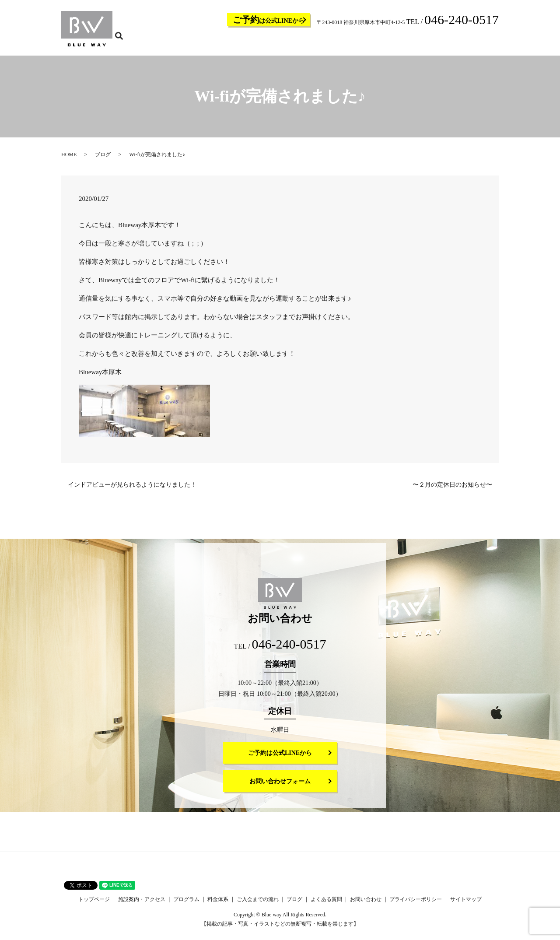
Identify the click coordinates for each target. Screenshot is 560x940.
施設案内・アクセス (260, 42)
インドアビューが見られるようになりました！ (132, 490)
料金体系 (331, 42)
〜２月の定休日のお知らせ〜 (452, 490)
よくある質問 (430, 42)
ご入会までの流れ (367, 42)
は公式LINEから (269, 20)
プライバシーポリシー (416, 905)
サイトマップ (466, 905)
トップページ (215, 42)
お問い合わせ (467, 42)
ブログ (402, 42)
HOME (69, 160)
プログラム (302, 42)
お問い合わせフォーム (280, 787)
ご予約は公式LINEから (280, 759)
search (497, 42)
